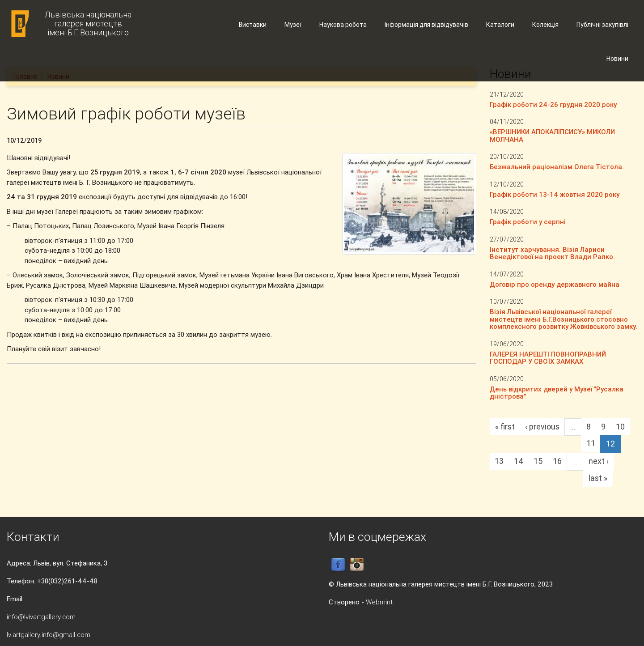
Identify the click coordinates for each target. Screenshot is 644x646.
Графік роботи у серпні (528, 222)
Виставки (253, 25)
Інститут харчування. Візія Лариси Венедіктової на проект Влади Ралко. (552, 253)
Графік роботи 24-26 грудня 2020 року (553, 104)
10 (620, 427)
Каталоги (500, 25)
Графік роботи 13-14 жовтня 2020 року (555, 194)
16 (557, 461)
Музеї (293, 25)
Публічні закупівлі (602, 25)
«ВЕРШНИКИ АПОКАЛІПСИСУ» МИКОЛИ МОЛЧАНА (552, 136)
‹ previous (542, 427)
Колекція (545, 25)
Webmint (379, 602)
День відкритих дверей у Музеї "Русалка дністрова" (557, 393)
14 (519, 461)
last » (598, 478)
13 (499, 461)
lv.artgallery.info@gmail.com (49, 635)
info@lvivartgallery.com (41, 617)
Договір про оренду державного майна (555, 284)
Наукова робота (343, 25)
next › (599, 461)
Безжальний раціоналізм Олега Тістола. (557, 167)
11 (591, 443)
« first (505, 427)
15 (538, 461)
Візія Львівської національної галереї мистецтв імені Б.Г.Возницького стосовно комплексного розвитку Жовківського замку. (563, 319)
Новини (617, 59)
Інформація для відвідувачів (426, 25)
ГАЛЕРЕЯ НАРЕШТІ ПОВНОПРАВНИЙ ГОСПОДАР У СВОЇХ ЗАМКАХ (548, 358)
